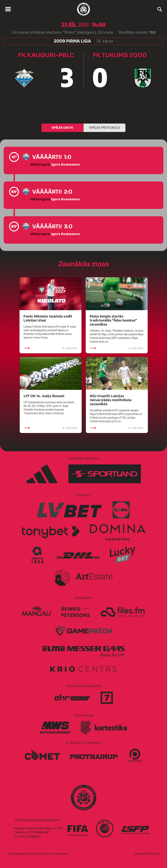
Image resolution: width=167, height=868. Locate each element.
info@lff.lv (33, 836)
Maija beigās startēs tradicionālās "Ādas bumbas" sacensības (113, 320)
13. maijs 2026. (117, 428)
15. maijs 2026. (51, 348)
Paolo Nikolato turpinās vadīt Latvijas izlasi (48, 318)
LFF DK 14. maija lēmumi (44, 396)
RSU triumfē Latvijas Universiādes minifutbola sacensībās (111, 400)
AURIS (156, 854)
